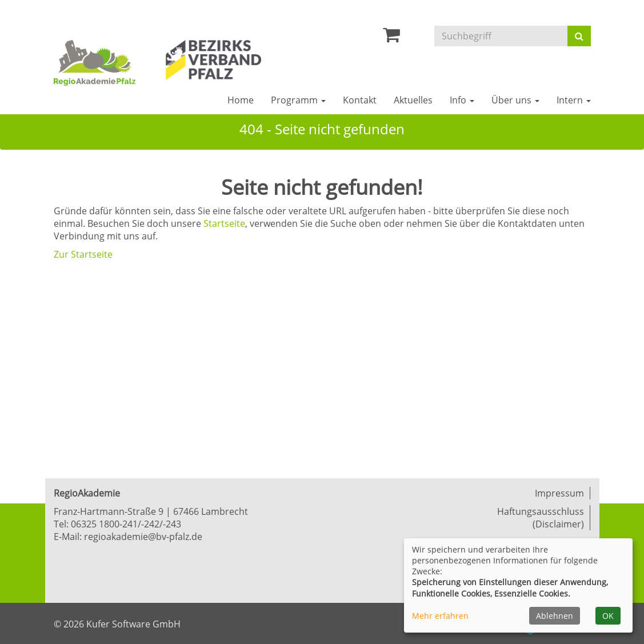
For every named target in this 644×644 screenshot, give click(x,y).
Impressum (559, 493)
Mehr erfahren (440, 616)
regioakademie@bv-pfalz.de (143, 537)
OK (608, 616)
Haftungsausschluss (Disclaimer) (541, 518)
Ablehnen (555, 616)
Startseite (224, 223)
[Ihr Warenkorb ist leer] (391, 38)
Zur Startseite (83, 254)
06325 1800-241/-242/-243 (126, 524)
